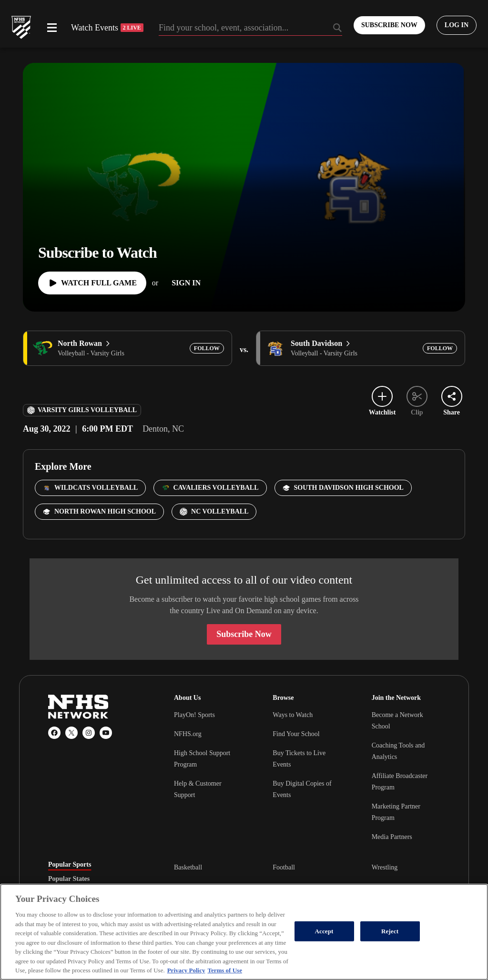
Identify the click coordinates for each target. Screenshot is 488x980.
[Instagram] (89, 733)
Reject (390, 931)
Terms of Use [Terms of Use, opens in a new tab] (224, 970)
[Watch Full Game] (92, 283)
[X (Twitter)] (71, 733)
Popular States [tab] (69, 879)
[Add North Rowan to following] (207, 348)
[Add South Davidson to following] (440, 348)
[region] (244, 932)
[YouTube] (106, 733)
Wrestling (385, 867)
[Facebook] (54, 733)
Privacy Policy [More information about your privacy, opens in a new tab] (186, 970)
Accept (324, 931)
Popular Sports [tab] (70, 865)
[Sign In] (186, 283)
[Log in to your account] (457, 25)
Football (284, 867)
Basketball (188, 867)
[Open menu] (52, 28)
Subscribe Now (244, 634)
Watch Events (107, 28)
